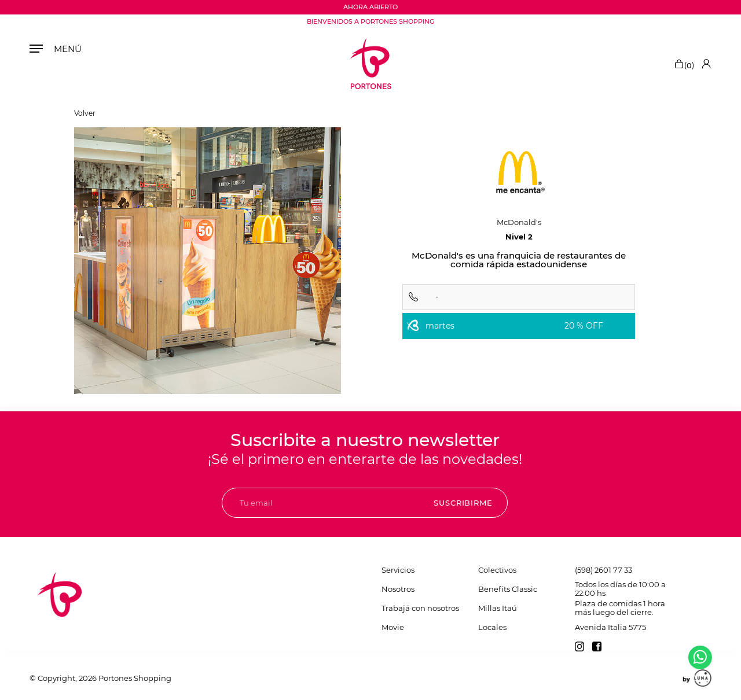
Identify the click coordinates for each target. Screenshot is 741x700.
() (684, 64)
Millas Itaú (498, 608)
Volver (85, 113)
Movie (393, 627)
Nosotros (398, 589)
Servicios (398, 570)
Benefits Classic (508, 589)
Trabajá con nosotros (420, 608)
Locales (492, 627)
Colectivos (497, 570)
